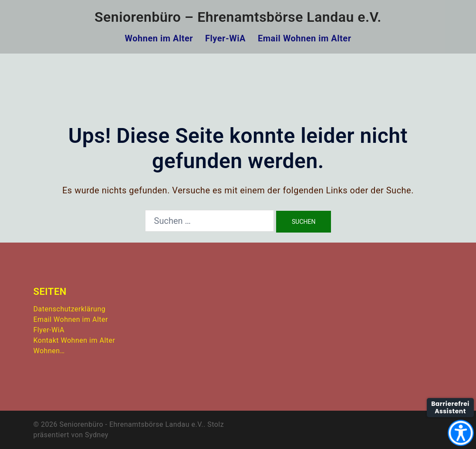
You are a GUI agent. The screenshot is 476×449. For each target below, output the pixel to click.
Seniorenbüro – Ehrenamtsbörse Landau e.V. (238, 17)
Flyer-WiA (225, 38)
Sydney (97, 435)
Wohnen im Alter (159, 38)
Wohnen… (49, 351)
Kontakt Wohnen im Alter (74, 340)
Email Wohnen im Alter (304, 38)
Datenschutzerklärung (70, 309)
